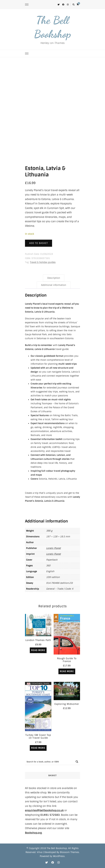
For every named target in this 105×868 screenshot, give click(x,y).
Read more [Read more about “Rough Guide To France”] (67, 671)
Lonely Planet (53, 548)
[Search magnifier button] (77, 762)
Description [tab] (54, 278)
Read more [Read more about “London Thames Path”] (38, 650)
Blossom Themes (70, 852)
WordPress (59, 856)
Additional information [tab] (54, 285)
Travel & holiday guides (43, 262)
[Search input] (49, 762)
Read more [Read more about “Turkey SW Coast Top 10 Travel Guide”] (38, 748)
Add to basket (39, 243)
